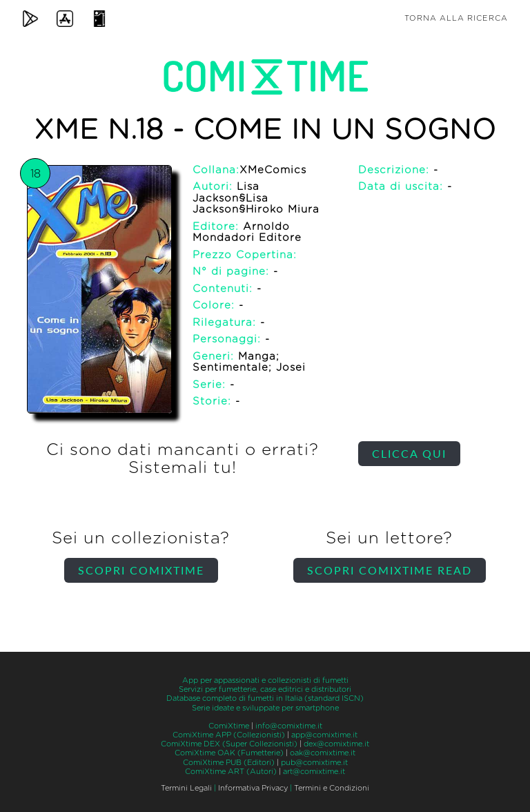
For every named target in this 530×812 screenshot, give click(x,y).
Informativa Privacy (253, 788)
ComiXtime (229, 726)
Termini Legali (186, 788)
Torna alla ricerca (456, 18)
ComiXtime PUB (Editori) (229, 763)
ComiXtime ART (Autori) (231, 772)
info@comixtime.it (289, 726)
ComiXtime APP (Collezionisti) (229, 735)
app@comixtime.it (324, 735)
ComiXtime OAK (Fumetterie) (229, 753)
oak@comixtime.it (323, 753)
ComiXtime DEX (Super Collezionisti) (229, 744)
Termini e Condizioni (332, 788)
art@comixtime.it (314, 772)
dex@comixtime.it (336, 744)
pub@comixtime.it (314, 763)
